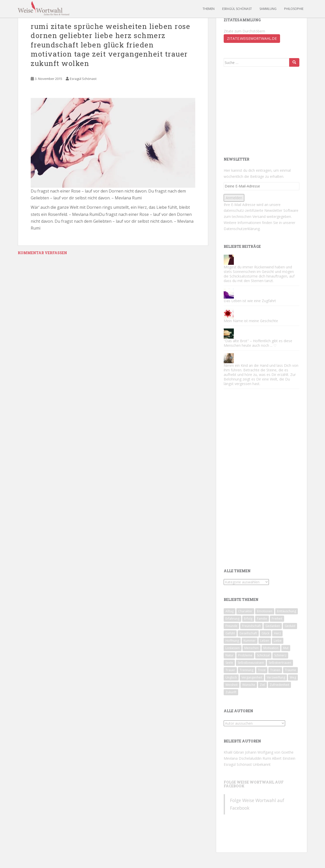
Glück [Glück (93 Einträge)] (265, 633)
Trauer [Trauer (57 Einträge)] (230, 670)
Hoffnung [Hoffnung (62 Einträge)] (232, 641)
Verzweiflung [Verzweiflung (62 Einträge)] (276, 677)
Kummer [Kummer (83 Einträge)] (250, 641)
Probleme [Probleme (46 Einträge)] (245, 655)
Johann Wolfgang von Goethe (269, 752)
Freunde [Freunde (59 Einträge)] (231, 626)
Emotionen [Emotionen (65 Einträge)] (265, 611)
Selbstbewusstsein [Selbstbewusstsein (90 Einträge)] (251, 663)
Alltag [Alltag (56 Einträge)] (230, 611)
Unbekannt (262, 764)
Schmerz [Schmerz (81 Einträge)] (280, 655)
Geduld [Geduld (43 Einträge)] (290, 626)
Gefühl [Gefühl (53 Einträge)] (230, 633)
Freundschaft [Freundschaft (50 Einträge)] (251, 626)
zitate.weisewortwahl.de (252, 38)
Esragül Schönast (237, 9)
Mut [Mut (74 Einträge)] (286, 648)
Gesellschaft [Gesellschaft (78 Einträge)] (248, 633)
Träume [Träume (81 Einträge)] (290, 670)
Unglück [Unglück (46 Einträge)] (231, 677)
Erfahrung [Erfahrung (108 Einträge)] (232, 619)
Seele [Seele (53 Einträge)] (229, 663)
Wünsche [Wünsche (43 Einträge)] (249, 685)
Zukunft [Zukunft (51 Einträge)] (231, 692)
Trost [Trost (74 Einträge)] (262, 670)
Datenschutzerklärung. (242, 229)
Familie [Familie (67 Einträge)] (262, 619)
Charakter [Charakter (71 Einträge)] (245, 611)
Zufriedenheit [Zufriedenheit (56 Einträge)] (279, 685)
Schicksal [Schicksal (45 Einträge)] (263, 655)
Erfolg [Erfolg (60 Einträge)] (248, 619)
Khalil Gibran (234, 752)
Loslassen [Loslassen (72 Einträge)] (233, 648)
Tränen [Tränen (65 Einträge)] (275, 670)
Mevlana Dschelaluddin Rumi (247, 758)
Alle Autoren (238, 711)
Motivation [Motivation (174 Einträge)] (271, 648)
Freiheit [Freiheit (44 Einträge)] (277, 619)
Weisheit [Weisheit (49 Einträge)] (232, 685)
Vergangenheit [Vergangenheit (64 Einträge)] (252, 677)
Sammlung (268, 9)
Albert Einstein (284, 758)
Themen (209, 9)
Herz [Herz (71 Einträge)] (277, 633)
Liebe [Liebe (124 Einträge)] (278, 641)
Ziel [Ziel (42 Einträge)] (262, 685)
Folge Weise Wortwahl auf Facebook (254, 784)
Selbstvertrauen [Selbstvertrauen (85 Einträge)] (280, 663)
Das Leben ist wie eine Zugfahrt (250, 301)
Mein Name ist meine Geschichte (251, 321)
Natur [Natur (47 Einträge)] (230, 655)
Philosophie (294, 9)
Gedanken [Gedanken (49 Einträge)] (273, 626)
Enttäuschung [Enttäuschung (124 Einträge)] (287, 611)
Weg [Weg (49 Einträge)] (293, 677)
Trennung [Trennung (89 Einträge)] (247, 670)
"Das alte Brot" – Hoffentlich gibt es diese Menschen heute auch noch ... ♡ (258, 343)
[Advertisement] (262, 111)
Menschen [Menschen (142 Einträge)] (251, 648)
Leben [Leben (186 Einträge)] (265, 641)
